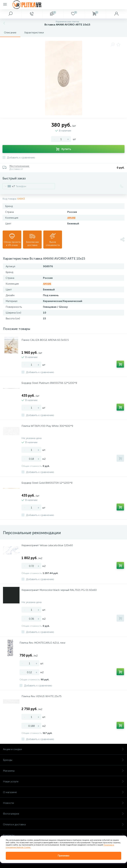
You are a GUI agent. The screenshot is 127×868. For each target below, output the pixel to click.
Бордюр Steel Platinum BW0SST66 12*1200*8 (49, 383)
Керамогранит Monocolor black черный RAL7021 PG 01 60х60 (59, 590)
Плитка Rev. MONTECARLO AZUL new (42, 643)
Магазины (63, 771)
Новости (63, 803)
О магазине (63, 792)
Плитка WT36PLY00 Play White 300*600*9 (47, 426)
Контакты (63, 835)
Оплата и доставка (63, 824)
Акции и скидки (63, 749)
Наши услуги (63, 781)
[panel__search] (11, 14)
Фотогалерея (63, 814)
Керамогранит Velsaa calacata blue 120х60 (47, 545)
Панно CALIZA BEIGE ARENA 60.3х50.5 (45, 340)
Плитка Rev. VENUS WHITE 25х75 (42, 696)
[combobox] (9, 186)
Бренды (63, 760)
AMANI (71, 218)
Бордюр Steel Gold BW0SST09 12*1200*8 (47, 483)
